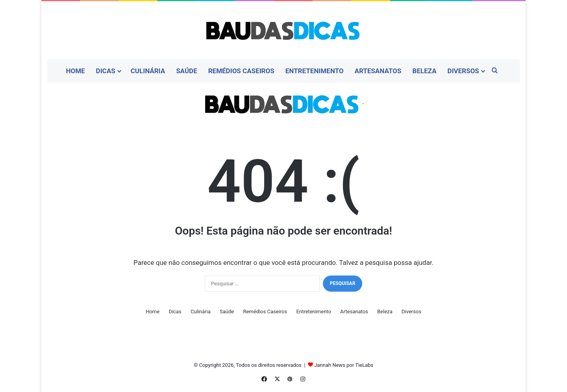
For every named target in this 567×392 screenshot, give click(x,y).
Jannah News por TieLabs (344, 365)
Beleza (424, 71)
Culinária (148, 71)
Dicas (106, 71)
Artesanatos (378, 71)
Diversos (463, 71)
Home (75, 71)
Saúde (187, 71)
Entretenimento (315, 71)
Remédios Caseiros (241, 71)
